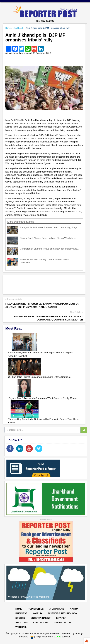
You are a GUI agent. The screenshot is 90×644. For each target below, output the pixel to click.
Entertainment (40, 618)
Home (8, 28)
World (37, 613)
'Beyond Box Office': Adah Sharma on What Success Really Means (43, 398)
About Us (21, 622)
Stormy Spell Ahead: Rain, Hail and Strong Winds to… (48, 238)
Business (21, 613)
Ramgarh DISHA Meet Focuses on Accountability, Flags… (50, 227)
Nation (74, 609)
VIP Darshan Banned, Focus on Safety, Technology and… (50, 249)
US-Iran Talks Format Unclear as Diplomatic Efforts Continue (39, 377)
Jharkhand (18, 28)
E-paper (61, 618)
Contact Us (41, 622)
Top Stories (36, 609)
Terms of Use (63, 622)
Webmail (21, 627)
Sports (20, 618)
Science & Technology (62, 613)
